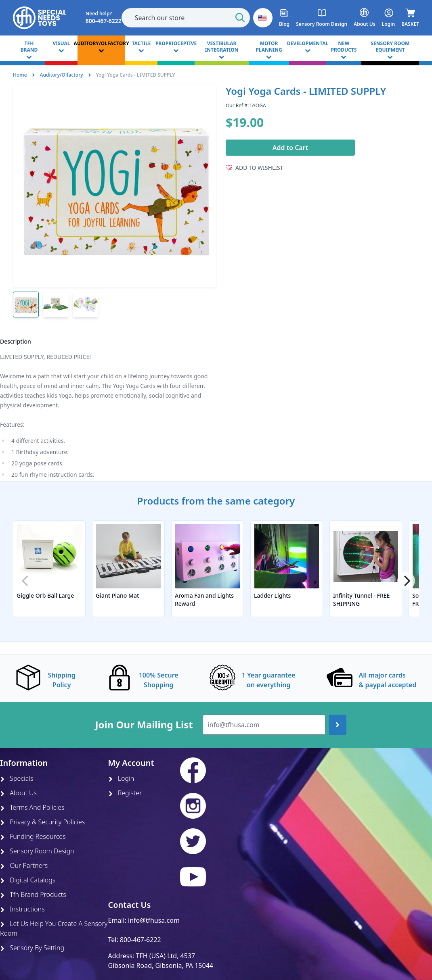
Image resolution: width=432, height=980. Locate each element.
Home (20, 75)
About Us (18, 793)
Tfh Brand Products (33, 895)
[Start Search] (240, 18)
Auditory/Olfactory (62, 75)
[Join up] (338, 725)
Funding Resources (33, 836)
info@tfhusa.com (154, 920)
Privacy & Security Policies (42, 822)
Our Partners (24, 865)
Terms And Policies (32, 807)
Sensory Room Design (37, 851)
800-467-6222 (141, 940)
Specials (17, 778)
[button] (263, 18)
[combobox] (186, 18)
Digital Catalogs (28, 880)
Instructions (22, 909)
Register (125, 793)
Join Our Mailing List (144, 725)
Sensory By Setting (32, 948)
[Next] (406, 581)
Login (121, 778)
